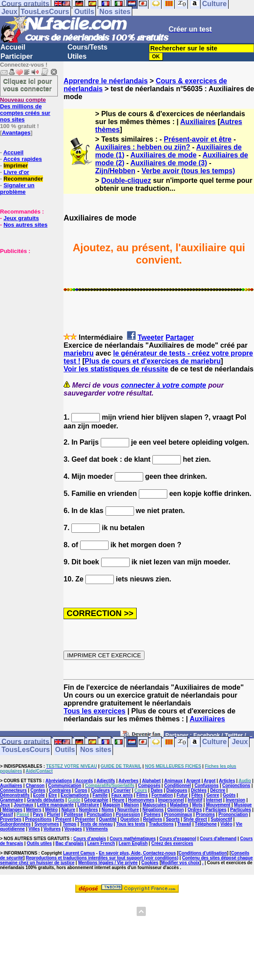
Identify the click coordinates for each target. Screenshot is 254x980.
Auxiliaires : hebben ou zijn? (143, 147)
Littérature (88, 805)
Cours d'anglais (90, 839)
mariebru (78, 353)
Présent (63, 819)
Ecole (39, 795)
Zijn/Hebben (115, 171)
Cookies (150, 863)
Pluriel (54, 814)
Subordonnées (15, 824)
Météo (51, 810)
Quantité (108, 819)
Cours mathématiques (133, 839)
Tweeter (150, 337)
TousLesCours (45, 12)
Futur (182, 795)
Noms (108, 810)
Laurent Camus (79, 853)
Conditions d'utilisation (203, 853)
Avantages (16, 133)
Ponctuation (99, 814)
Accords (84, 781)
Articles (227, 781)
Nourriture (128, 810)
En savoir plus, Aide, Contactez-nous (138, 853)
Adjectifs (106, 781)
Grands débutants (46, 800)
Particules (241, 810)
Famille (100, 795)
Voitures (52, 829)
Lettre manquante (56, 805)
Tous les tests (131, 824)
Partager (180, 337)
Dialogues (177, 790)
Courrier (122, 790)
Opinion (176, 810)
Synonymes (46, 824)
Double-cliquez (126, 180)
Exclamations (74, 795)
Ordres (195, 810)
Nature (68, 810)
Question (130, 819)
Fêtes (197, 795)
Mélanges (13, 810)
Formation (162, 795)
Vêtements (97, 829)
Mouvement (218, 805)
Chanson (35, 786)
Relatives (152, 819)
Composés (149, 786)
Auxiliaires (198, 122)
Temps (70, 824)
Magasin (112, 805)
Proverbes (11, 819)
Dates (157, 790)
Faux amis (122, 795)
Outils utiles (39, 843)
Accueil (13, 47)
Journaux (23, 805)
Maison (131, 805)
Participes (216, 810)
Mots (197, 805)
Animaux (173, 781)
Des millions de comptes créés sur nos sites (25, 110)
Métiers (34, 810)
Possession (128, 814)
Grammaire (12, 800)
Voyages (73, 829)
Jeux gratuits (21, 218)
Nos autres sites (25, 225)
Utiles (77, 56)
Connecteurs (13, 790)
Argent (193, 781)
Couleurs (100, 790)
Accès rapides (22, 159)
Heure (118, 800)
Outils (84, 12)
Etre (53, 795)
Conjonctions (236, 786)
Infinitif (195, 800)
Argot (210, 781)
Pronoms (205, 814)
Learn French (101, 843)
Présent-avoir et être (198, 139)
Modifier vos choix (180, 863)
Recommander (23, 179)
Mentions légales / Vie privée (108, 863)
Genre (213, 795)
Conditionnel (178, 786)
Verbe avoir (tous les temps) (188, 171)
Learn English (133, 843)
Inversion (235, 800)
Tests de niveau (96, 824)
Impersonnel (171, 800)
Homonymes (141, 800)
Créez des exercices (172, 843)
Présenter (85, 819)
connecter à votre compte (164, 385)
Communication (65, 786)
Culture (215, 742)
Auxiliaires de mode (164, 155)
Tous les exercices (94, 711)
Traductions (161, 824)
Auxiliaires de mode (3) (169, 163)
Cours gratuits (25, 742)
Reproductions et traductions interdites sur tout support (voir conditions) (102, 858)
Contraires (60, 790)
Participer (17, 56)
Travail (184, 824)
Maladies (179, 805)
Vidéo (226, 824)
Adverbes (129, 781)
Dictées (199, 790)
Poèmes (152, 814)
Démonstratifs (15, 795)
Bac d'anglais (70, 843)
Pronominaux (178, 814)
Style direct (195, 819)
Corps (81, 790)
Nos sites (115, 12)
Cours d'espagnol (178, 839)
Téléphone (206, 824)
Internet (214, 800)
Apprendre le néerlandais (106, 81)
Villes (34, 829)
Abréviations (59, 781)
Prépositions (38, 819)
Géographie (96, 800)
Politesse (74, 814)
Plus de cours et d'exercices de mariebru (153, 361)
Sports (173, 819)
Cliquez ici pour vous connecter (28, 85)
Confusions (206, 786)
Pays (38, 814)
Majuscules (155, 805)
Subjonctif (221, 819)
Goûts (229, 795)
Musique (243, 805)
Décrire (218, 790)
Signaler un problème (17, 189)
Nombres (88, 810)
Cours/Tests (87, 47)
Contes (38, 790)
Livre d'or (16, 172)
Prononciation (233, 814)
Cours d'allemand (218, 839)
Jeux (9, 12)
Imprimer (16, 166)
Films (142, 795)
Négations (153, 810)
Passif (6, 814)
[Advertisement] (26, 298)
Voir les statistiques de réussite (116, 369)
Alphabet (151, 781)
